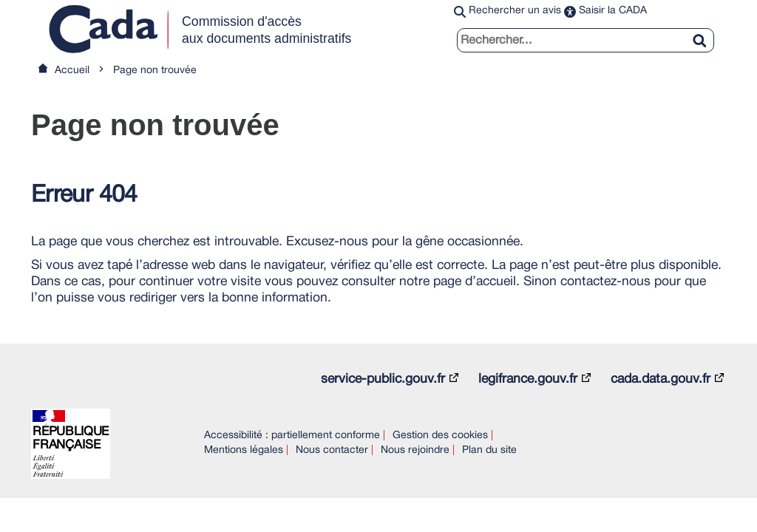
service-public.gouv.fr (383, 379)
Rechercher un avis (515, 11)
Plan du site (489, 450)
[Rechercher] (705, 32)
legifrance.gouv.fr (528, 379)
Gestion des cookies (440, 436)
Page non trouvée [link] (155, 71)
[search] (585, 40)
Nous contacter (332, 450)
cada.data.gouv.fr (661, 379)
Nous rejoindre (415, 450)
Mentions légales (244, 450)
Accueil (72, 71)
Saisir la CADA (613, 11)
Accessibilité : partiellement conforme (292, 436)
